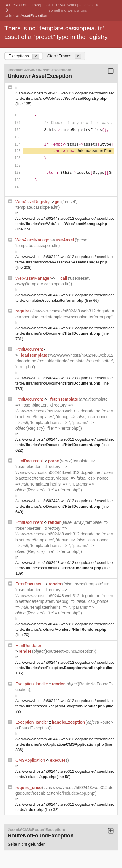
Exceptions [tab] (24, 56)
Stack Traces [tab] (64, 56)
